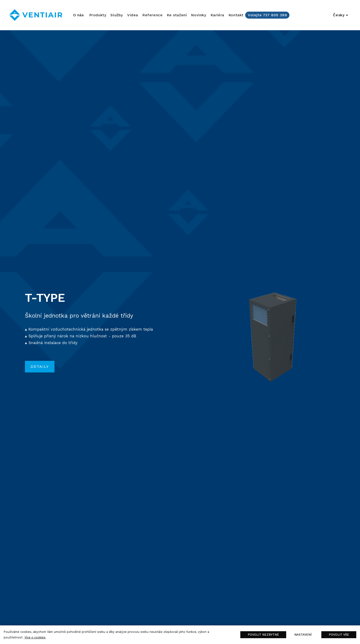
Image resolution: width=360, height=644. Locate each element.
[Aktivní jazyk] (341, 15)
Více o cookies (35, 637)
